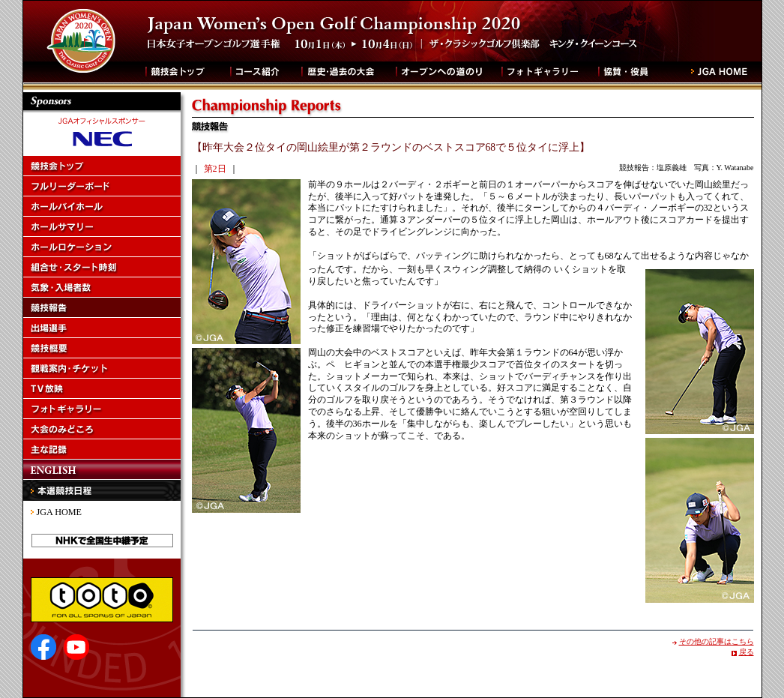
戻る (747, 652)
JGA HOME (59, 512)
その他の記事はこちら (717, 641)
